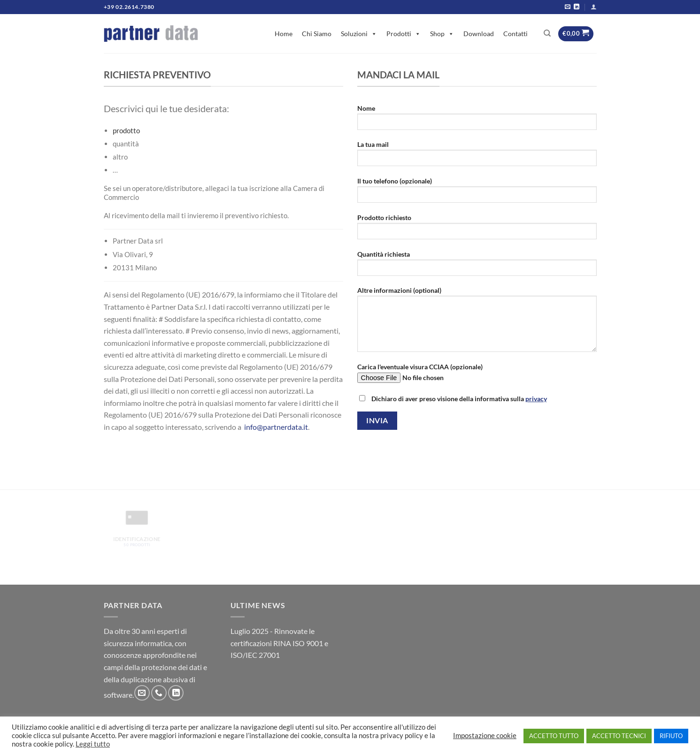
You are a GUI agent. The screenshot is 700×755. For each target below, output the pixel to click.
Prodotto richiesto (477, 230)
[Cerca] (547, 33)
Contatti (515, 34)
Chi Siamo (317, 34)
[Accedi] (594, 7)
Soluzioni (359, 34)
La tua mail (477, 156)
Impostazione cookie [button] (485, 736)
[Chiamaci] (159, 693)
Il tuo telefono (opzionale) (477, 193)
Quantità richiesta (477, 266)
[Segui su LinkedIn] (577, 7)
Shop (442, 34)
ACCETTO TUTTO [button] (554, 736)
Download (479, 34)
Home (284, 34)
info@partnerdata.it (276, 427)
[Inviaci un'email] (568, 7)
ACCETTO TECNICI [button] (619, 736)
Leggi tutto (93, 744)
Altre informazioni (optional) (477, 322)
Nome (477, 120)
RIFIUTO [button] (671, 736)
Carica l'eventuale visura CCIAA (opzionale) (477, 376)
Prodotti (404, 34)
